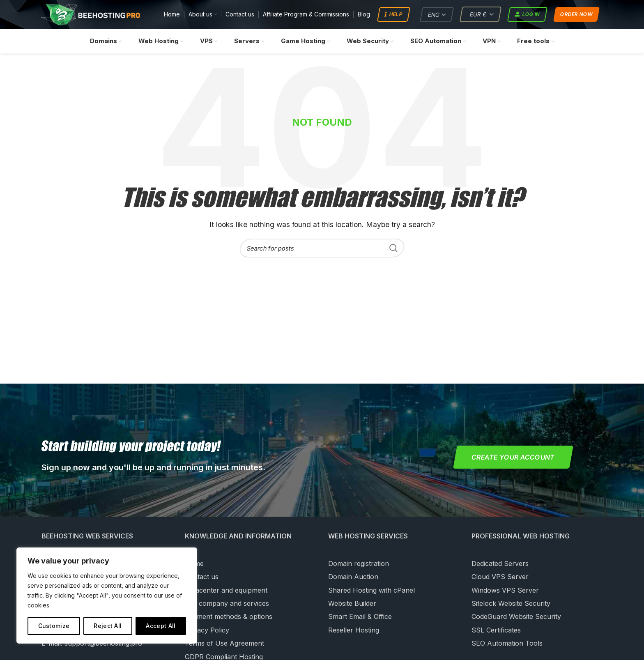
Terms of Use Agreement (224, 644)
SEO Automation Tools (507, 644)
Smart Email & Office (360, 617)
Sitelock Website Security (511, 604)
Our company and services (227, 604)
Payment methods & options (229, 617)
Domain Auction (353, 577)
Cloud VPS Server (500, 577)
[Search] (322, 248)
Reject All (108, 626)
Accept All (161, 626)
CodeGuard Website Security (516, 617)
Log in (528, 15)
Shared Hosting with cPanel (371, 590)
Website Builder (352, 604)
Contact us (202, 577)
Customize (54, 626)
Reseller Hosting (354, 630)
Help (393, 15)
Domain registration (359, 564)
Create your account (513, 458)
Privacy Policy (207, 630)
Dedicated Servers (500, 564)
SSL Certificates (496, 630)
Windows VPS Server (505, 590)
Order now (576, 15)
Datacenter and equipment (226, 590)
